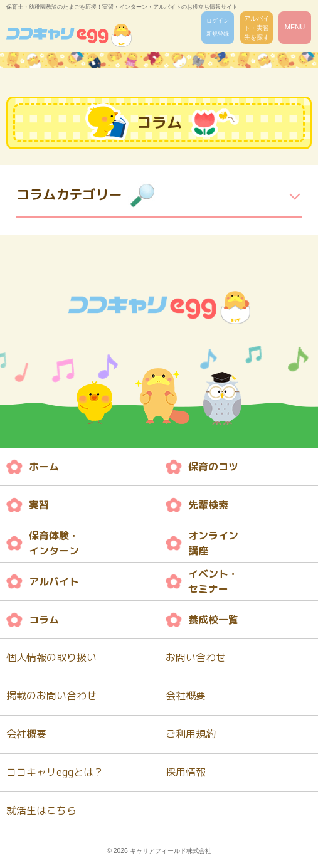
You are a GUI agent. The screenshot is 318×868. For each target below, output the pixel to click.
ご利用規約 (191, 734)
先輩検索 (208, 505)
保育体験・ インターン (54, 543)
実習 (39, 505)
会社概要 (186, 696)
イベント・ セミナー (213, 581)
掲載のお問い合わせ (51, 696)
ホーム (44, 467)
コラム (44, 620)
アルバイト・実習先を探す (257, 28)
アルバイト (54, 581)
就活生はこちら (41, 810)
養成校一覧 (213, 620)
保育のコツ (213, 467)
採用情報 (186, 772)
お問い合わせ (196, 657)
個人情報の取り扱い (51, 657)
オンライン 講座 (213, 543)
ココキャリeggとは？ (55, 772)
